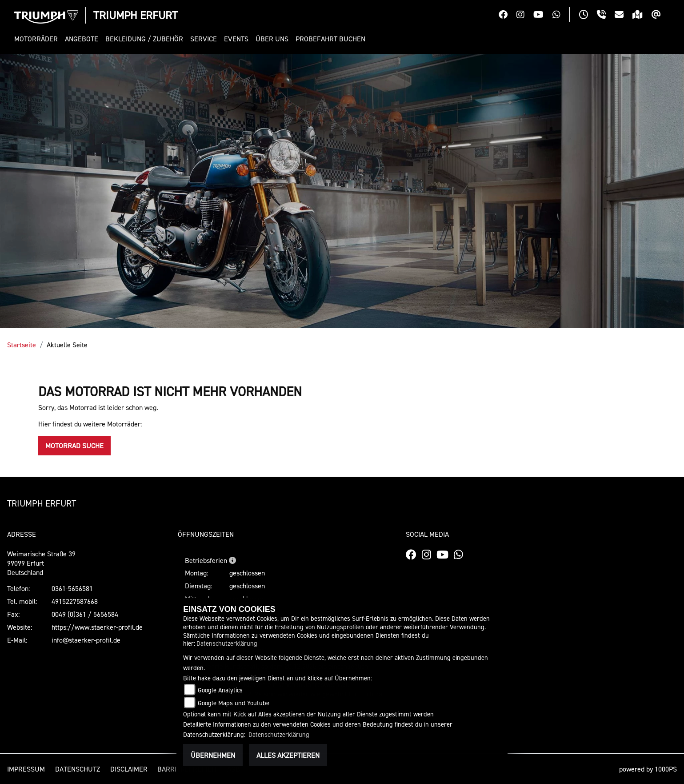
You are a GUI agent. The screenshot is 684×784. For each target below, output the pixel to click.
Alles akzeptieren (288, 755)
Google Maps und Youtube (234, 703)
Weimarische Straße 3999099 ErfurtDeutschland (41, 563)
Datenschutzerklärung (227, 643)
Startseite (22, 345)
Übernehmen (213, 755)
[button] (38, 39)
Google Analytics (220, 690)
